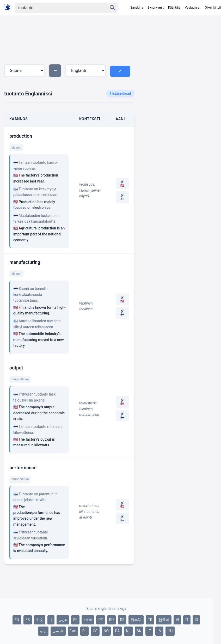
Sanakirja (137, 8)
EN (17, 620)
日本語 (136, 620)
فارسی (58, 631)
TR (150, 620)
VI (177, 620)
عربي (63, 620)
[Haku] (57, 8)
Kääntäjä (174, 8)
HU (170, 631)
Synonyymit (156, 8)
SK (139, 631)
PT (100, 620)
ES (28, 620)
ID (196, 620)
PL (84, 631)
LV (159, 631)
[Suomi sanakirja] (9, 7)
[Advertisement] (182, 65)
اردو (43, 631)
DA (117, 631)
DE (122, 620)
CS (95, 631)
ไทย (73, 631)
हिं (51, 620)
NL (128, 631)
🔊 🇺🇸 (122, 184)
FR (75, 620)
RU (112, 620)
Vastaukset (193, 8)
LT (149, 631)
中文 (40, 620)
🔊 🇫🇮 (122, 197)
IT (187, 620)
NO (106, 631)
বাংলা (88, 620)
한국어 (164, 620)
